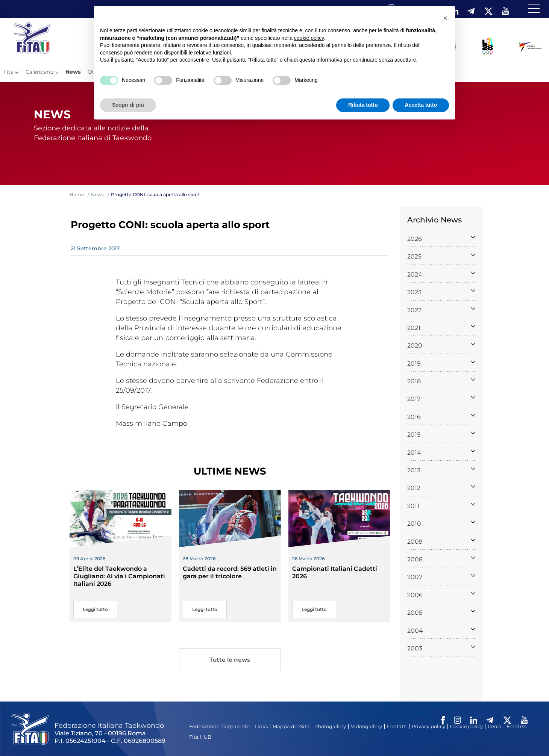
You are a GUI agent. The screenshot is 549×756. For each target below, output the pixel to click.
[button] (445, 18)
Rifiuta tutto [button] (363, 105)
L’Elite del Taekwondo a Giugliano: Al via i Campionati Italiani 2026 (119, 576)
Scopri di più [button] (128, 105)
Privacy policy (428, 726)
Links (261, 726)
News (73, 72)
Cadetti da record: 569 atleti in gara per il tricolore (230, 572)
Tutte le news (230, 660)
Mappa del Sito (291, 726)
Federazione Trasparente (219, 726)
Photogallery (330, 726)
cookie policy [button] (309, 38)
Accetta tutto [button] (421, 105)
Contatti (397, 726)
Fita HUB (200, 737)
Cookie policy (466, 726)
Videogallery (366, 726)
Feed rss (516, 726)
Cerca (495, 726)
